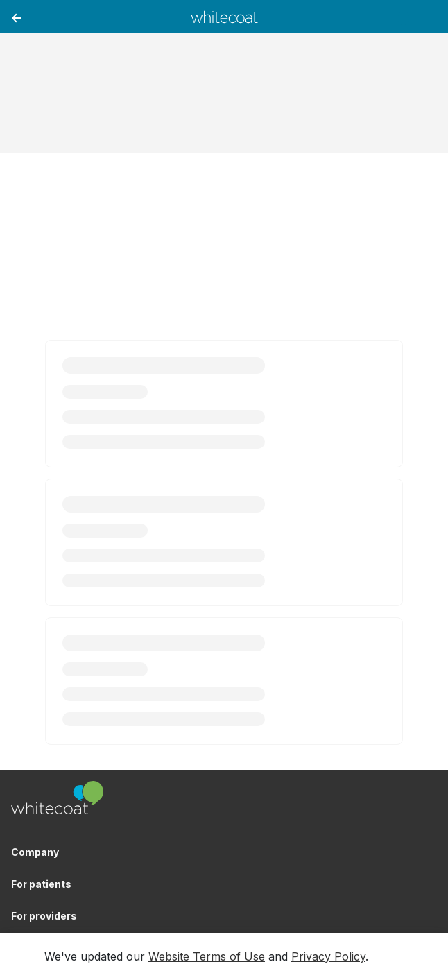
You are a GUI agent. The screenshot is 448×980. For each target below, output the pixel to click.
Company (35, 852)
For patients (41, 884)
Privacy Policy (328, 956)
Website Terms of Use (207, 956)
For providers (44, 916)
